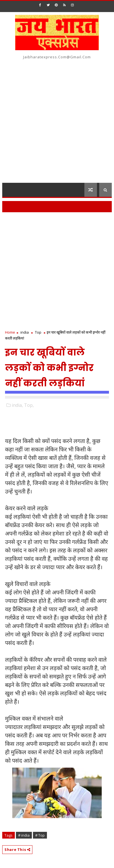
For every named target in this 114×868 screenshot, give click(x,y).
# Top (40, 835)
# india (24, 835)
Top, (29, 405)
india (25, 332)
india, (17, 405)
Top (38, 332)
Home (10, 332)
